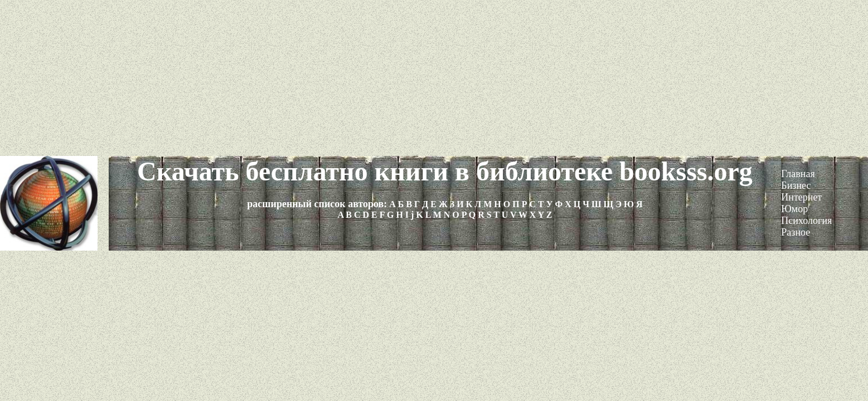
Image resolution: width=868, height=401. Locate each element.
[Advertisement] (434, 78)
